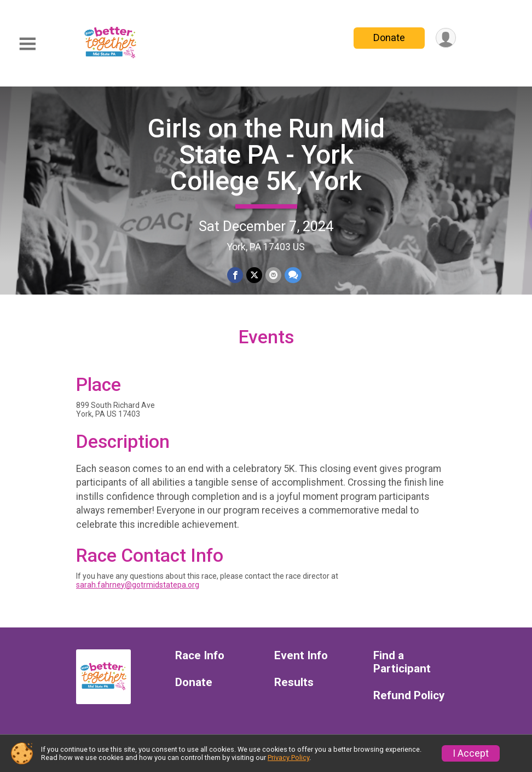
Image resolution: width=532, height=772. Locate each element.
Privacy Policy (288, 757)
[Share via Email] (273, 275)
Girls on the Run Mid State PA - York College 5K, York (266, 155)
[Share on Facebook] (235, 275)
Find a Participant (402, 662)
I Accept (471, 753)
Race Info (200, 656)
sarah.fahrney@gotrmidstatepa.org (138, 585)
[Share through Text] (293, 275)
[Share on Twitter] (254, 275)
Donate (389, 38)
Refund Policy (409, 696)
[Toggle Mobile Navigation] (27, 44)
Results (294, 682)
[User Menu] (446, 38)
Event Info (301, 656)
